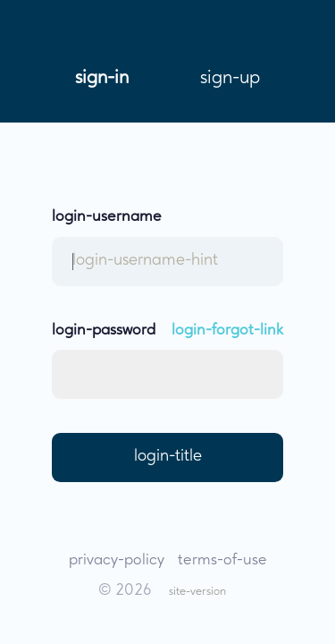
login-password (104, 330)
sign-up (230, 77)
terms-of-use (222, 560)
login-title (168, 457)
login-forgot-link (227, 330)
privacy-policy (117, 560)
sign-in (102, 77)
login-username (107, 217)
